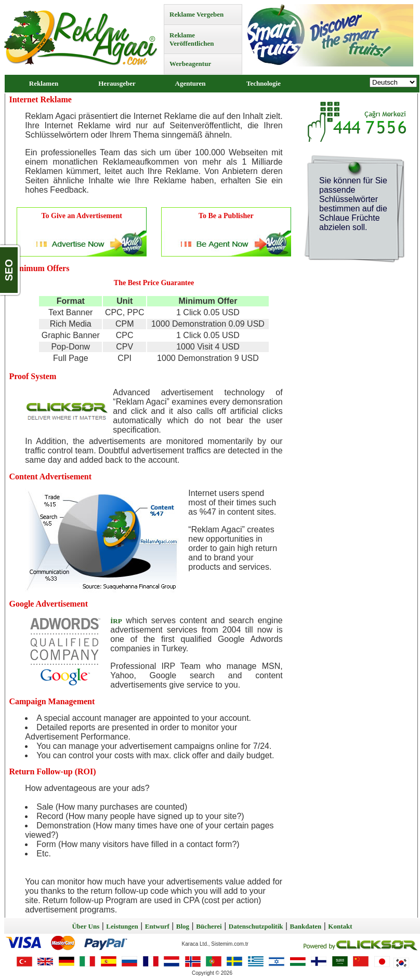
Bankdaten (306, 926)
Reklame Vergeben (196, 14)
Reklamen (44, 83)
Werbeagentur (190, 64)
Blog (183, 926)
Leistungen (122, 926)
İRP (116, 621)
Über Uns (86, 926)
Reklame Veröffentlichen (192, 39)
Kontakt (340, 926)
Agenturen (191, 83)
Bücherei (209, 926)
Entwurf (157, 926)
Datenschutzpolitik (256, 926)
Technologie (264, 83)
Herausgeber (117, 83)
